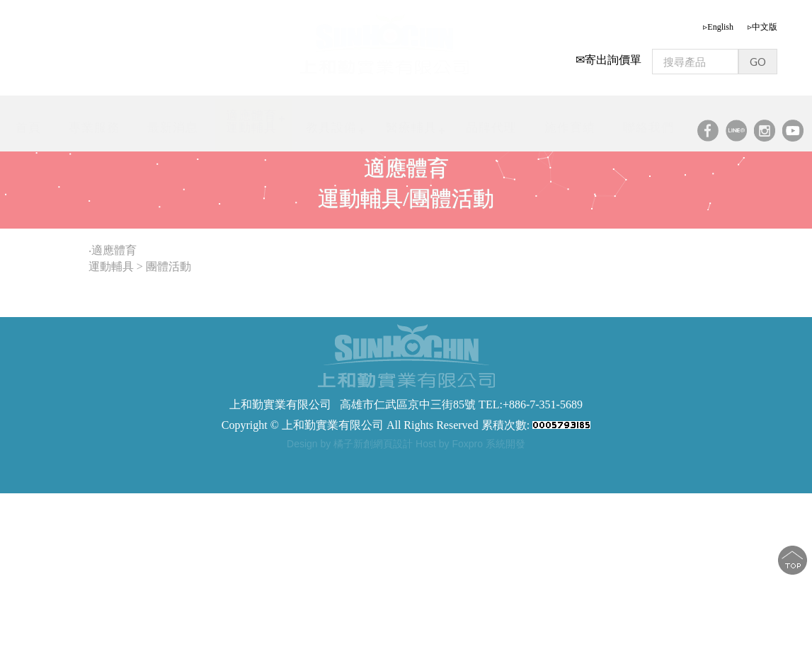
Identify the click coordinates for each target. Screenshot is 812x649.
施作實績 (570, 128)
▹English (718, 27)
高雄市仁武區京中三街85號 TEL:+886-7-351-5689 (461, 404)
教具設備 (331, 128)
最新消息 (173, 128)
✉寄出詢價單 (608, 60)
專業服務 (94, 128)
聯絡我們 (648, 128)
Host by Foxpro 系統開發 (470, 444)
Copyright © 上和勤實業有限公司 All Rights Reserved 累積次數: (406, 425)
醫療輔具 (411, 127)
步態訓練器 (267, 462)
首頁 (28, 128)
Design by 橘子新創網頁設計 (351, 444)
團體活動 (170, 266)
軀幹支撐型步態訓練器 (469, 462)
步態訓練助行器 (382, 462)
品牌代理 (491, 128)
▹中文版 (762, 27)
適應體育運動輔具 (251, 121)
